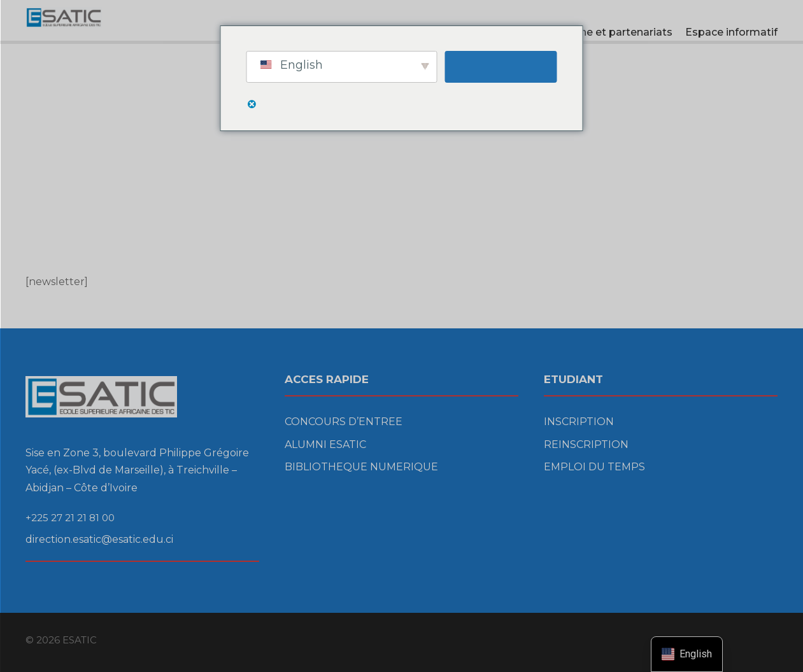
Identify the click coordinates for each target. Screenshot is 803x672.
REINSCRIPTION (586, 444)
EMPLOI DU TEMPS (594, 467)
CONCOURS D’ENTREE (344, 422)
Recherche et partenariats (605, 32)
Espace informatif (731, 32)
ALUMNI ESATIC (325, 444)
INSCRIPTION (579, 422)
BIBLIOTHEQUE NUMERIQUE (361, 467)
